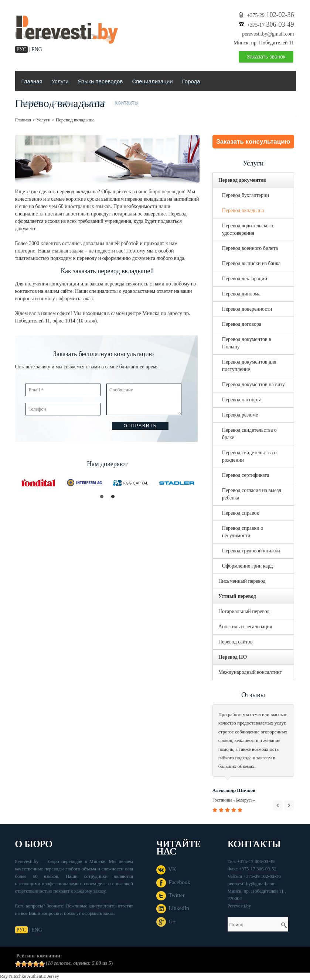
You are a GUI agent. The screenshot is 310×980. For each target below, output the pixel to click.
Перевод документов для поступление (249, 366)
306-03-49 (271, 24)
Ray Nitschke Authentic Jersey (30, 976)
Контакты (127, 102)
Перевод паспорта (242, 400)
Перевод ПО (233, 657)
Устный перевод (237, 596)
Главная (32, 81)
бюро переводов (166, 192)
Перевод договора (242, 324)
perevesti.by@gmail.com (268, 34)
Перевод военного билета (250, 248)
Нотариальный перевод (244, 611)
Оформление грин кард (248, 566)
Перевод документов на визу (253, 384)
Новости (32, 102)
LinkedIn (173, 908)
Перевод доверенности (247, 309)
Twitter (170, 895)
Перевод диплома (241, 294)
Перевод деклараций (245, 279)
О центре (93, 102)
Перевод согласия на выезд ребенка (252, 494)
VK (166, 869)
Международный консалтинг (250, 672)
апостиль (76, 214)
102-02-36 (271, 15)
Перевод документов (242, 180)
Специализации (152, 81)
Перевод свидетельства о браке (249, 434)
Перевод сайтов (236, 642)
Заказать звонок (266, 57)
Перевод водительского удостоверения (248, 229)
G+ (166, 922)
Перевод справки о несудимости (243, 532)
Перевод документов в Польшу (247, 343)
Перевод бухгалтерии (246, 195)
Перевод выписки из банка (251, 263)
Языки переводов (101, 81)
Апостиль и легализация (245, 627)
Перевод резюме (240, 415)
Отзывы (62, 102)
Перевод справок (241, 513)
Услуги (60, 81)
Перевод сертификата (246, 475)
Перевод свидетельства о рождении (249, 456)
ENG (37, 49)
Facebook (173, 882)
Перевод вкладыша (243, 210)
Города (191, 81)
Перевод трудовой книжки (251, 551)
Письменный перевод (242, 581)
